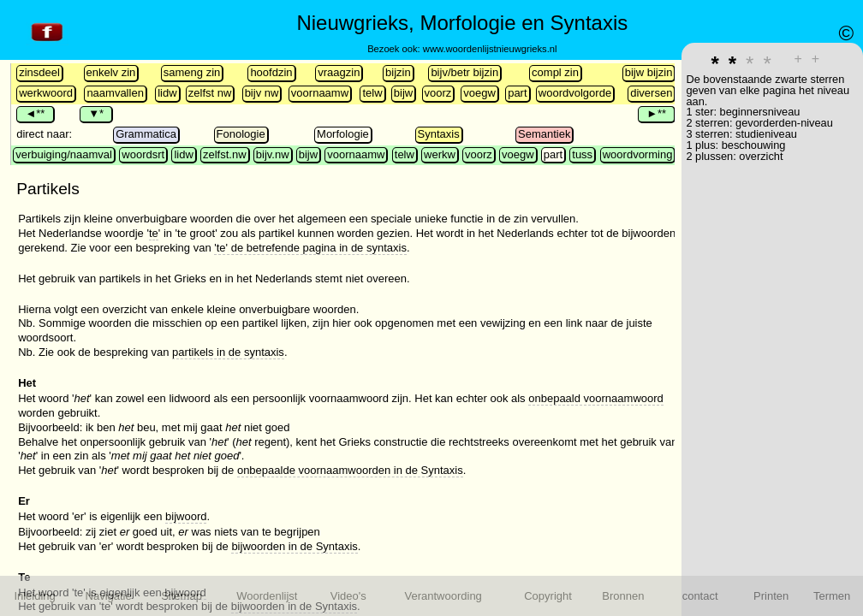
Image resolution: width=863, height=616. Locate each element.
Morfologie (343, 134)
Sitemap (182, 596)
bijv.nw (273, 154)
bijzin (398, 72)
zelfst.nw (225, 154)
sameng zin (192, 72)
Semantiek (544, 134)
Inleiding (34, 596)
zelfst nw (210, 93)
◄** (35, 113)
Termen (832, 596)
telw (372, 93)
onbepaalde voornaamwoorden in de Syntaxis (350, 470)
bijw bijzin (649, 72)
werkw (440, 154)
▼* (96, 113)
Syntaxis (439, 134)
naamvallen (115, 93)
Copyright (548, 596)
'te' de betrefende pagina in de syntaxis (310, 248)
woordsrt (143, 154)
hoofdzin (271, 72)
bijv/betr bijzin (464, 72)
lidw (167, 93)
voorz (438, 93)
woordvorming (638, 154)
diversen (651, 93)
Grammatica (146, 134)
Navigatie (109, 596)
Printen (771, 596)
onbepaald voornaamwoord (596, 398)
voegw (479, 93)
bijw (403, 93)
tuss (582, 154)
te (154, 233)
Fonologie (241, 134)
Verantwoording (443, 596)
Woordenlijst (267, 596)
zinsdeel (39, 72)
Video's (348, 596)
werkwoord (46, 93)
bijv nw (262, 93)
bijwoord (186, 516)
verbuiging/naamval (64, 154)
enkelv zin (111, 72)
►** (656, 113)
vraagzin (339, 72)
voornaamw (320, 93)
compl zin (555, 72)
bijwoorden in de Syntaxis (294, 546)
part (517, 93)
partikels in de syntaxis (228, 352)
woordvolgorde (575, 93)
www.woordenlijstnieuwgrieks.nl (490, 49)
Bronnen (623, 596)
